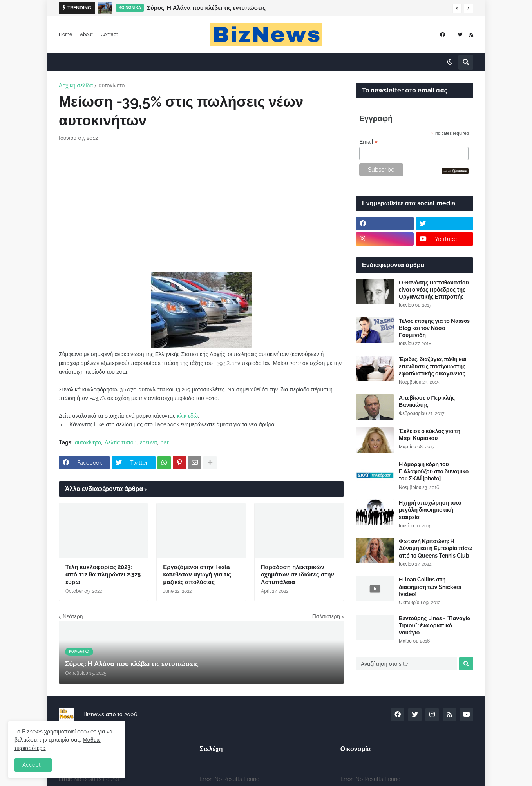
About (86, 34)
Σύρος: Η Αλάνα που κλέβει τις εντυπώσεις (206, 8)
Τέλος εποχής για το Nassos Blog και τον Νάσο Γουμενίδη (434, 328)
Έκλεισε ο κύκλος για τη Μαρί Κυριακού (430, 435)
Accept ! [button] (33, 765)
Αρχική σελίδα (76, 85)
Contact (109, 34)
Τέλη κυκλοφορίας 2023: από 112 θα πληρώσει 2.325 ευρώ (103, 575)
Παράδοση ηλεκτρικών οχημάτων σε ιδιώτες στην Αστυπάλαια (298, 575)
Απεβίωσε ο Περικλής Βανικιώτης (427, 401)
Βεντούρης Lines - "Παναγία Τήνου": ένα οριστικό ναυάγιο (435, 625)
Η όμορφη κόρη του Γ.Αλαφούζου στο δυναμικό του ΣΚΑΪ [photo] (434, 471)
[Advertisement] (201, 207)
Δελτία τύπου (120, 442)
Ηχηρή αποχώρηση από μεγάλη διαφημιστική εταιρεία (430, 510)
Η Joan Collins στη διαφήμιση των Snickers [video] (430, 587)
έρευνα (148, 442)
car (165, 442)
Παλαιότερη (326, 616)
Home (65, 34)
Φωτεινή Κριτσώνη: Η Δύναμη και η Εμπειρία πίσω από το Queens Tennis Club (436, 548)
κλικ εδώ (187, 416)
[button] (457, 8)
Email (368, 142)
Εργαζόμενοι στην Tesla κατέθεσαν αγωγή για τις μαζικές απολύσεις (197, 575)
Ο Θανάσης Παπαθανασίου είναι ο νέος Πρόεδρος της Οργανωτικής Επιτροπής (434, 290)
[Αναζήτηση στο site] (406, 664)
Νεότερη (73, 616)
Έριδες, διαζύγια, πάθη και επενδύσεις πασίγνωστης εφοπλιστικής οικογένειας (433, 366)
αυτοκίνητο (111, 85)
